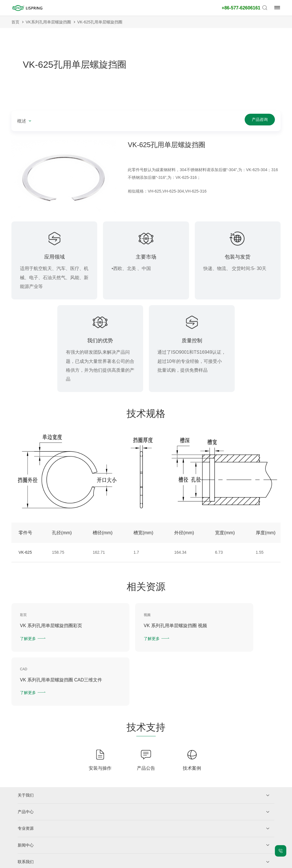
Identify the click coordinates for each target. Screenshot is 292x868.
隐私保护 (103, 862)
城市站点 (165, 862)
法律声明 (123, 862)
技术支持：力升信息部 (217, 862)
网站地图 (144, 862)
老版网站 (186, 862)
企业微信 (39, 836)
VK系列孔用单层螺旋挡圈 (48, 22)
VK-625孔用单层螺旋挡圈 (100, 22)
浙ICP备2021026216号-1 (70, 862)
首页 (15, 22)
